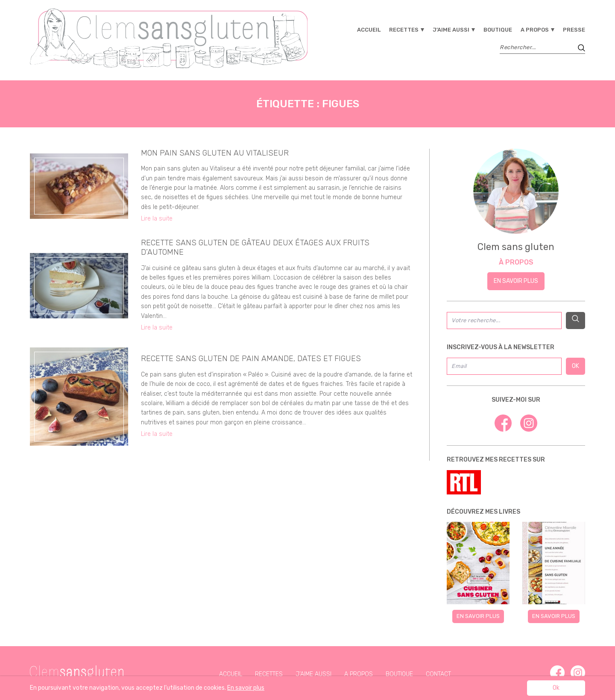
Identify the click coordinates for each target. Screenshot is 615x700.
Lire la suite (157, 219)
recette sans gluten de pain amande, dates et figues (251, 359)
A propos (535, 30)
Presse (574, 30)
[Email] (504, 366)
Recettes (404, 30)
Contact (438, 674)
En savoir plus (516, 281)
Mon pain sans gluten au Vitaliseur (215, 153)
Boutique (498, 30)
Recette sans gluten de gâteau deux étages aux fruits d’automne (255, 247)
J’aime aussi (451, 30)
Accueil (369, 30)
